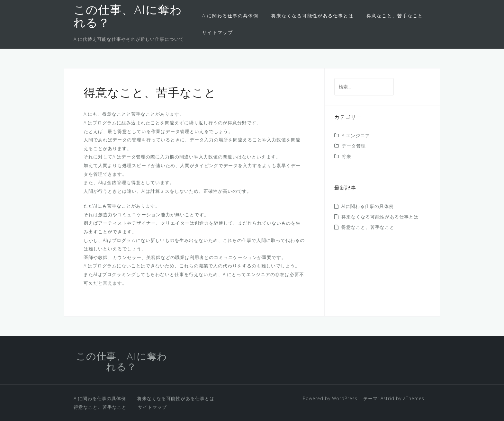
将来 (346, 156)
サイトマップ (218, 32)
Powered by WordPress (330, 398)
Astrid (387, 398)
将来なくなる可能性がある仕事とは (312, 16)
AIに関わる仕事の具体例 (230, 16)
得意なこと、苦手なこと (395, 16)
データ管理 (354, 146)
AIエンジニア (356, 135)
